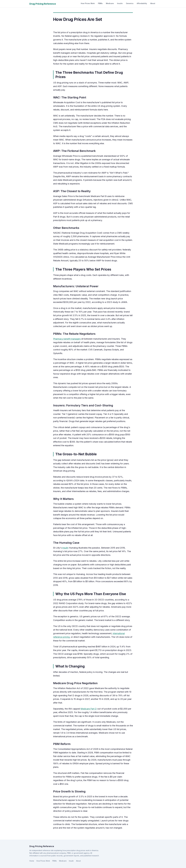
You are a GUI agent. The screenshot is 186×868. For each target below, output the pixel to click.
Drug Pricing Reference (43, 4)
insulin (65, 548)
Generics (130, 3)
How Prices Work (88, 3)
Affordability (142, 3)
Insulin (120, 3)
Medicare (110, 3)
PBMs (100, 3)
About (153, 3)
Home (32, 861)
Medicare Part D (89, 709)
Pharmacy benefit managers (67, 339)
